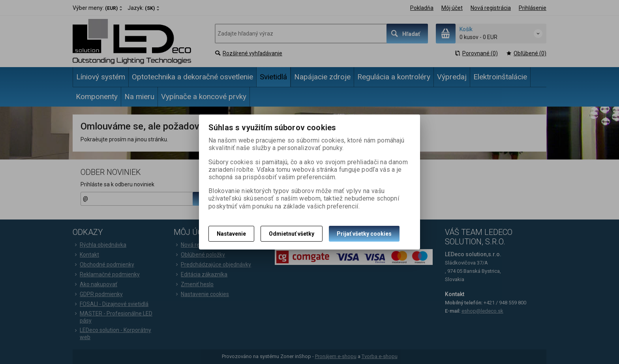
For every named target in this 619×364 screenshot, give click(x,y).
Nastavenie (231, 234)
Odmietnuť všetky (292, 234)
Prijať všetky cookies (364, 234)
